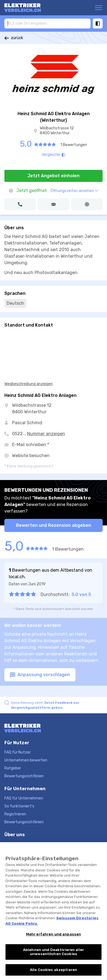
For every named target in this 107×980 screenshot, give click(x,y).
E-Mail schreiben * (31, 445)
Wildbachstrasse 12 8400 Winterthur (57, 131)
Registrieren (15, 814)
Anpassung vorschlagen (40, 675)
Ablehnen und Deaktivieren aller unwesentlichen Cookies (54, 957)
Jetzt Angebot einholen (54, 176)
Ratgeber (13, 768)
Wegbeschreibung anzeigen (29, 384)
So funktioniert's (19, 806)
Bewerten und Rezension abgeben (54, 525)
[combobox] (47, 23)
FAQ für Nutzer (18, 752)
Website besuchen (31, 456)
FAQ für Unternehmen (24, 798)
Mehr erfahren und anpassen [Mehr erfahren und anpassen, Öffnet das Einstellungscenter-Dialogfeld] (54, 939)
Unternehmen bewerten (26, 760)
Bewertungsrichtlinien (24, 776)
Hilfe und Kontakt (20, 844)
